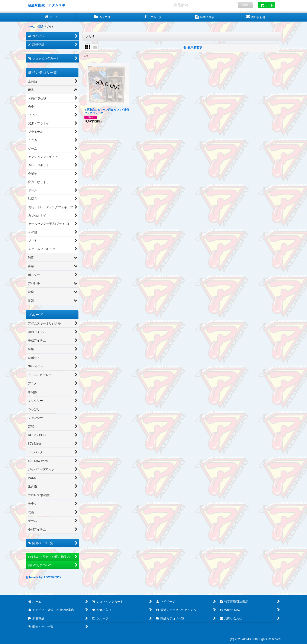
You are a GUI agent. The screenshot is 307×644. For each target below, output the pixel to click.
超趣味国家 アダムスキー (48, 5)
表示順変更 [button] (193, 48)
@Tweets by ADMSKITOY (43, 577)
